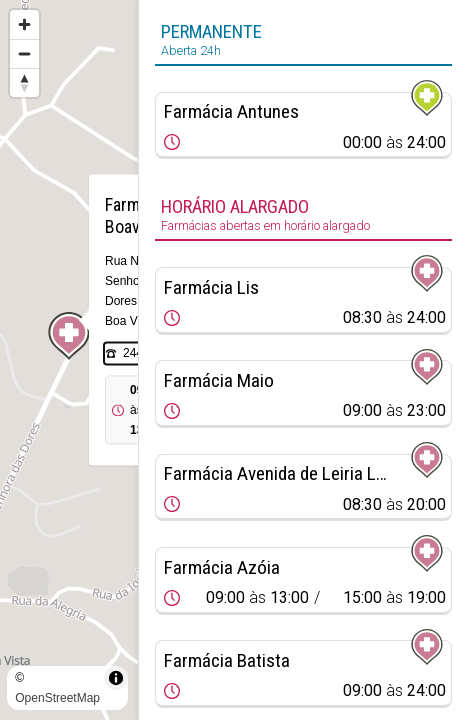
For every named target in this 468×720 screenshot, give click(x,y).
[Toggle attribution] (116, 678)
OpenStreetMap (57, 698)
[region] (69, 360)
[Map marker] (69, 336)
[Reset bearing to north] (24, 82)
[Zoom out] (24, 53)
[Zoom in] (24, 24)
